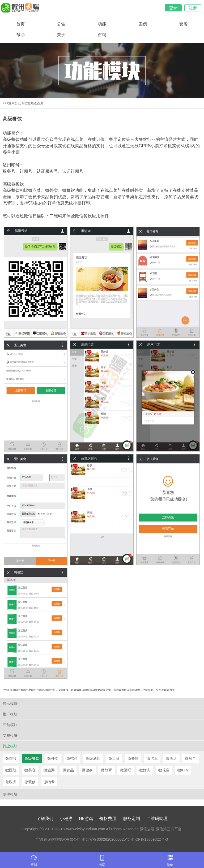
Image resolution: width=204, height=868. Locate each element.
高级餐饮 (32, 758)
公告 (61, 24)
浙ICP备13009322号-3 (149, 839)
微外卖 (53, 758)
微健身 (87, 770)
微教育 (107, 770)
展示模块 (10, 704)
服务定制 (131, 819)
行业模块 (10, 746)
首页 (20, 24)
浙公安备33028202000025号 (106, 839)
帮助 (20, 35)
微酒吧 (126, 770)
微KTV (183, 770)
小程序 (66, 819)
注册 (193, 8)
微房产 (190, 758)
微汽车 (152, 758)
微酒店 (171, 758)
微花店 (164, 770)
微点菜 (114, 758)
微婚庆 (145, 770)
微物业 (49, 782)
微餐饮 (133, 758)
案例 (143, 24)
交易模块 (10, 735)
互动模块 (10, 725)
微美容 (30, 770)
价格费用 (108, 819)
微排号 (11, 758)
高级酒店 (93, 758)
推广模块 (10, 714)
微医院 (11, 770)
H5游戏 (86, 819)
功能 (102, 24)
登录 (173, 8)
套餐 (184, 24)
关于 (61, 35)
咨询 (102, 35)
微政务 (11, 782)
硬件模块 (10, 794)
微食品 (68, 770)
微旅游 (49, 770)
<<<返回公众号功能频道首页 (23, 103)
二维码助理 (157, 819)
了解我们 (45, 819)
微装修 (30, 782)
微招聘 (72, 758)
